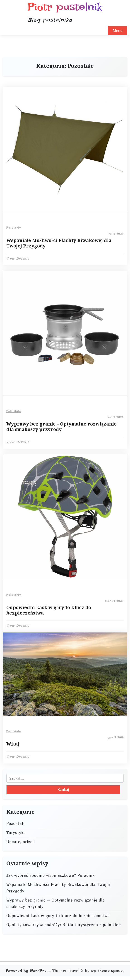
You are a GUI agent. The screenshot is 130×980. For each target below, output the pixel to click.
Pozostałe (14, 228)
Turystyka (16, 833)
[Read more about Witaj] (65, 674)
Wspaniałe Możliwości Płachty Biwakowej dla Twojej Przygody (59, 243)
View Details (18, 259)
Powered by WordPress (28, 971)
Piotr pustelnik (65, 7)
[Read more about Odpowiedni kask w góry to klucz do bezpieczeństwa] (65, 517)
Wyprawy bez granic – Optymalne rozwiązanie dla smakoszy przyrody (61, 427)
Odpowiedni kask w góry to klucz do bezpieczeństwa (49, 610)
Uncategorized (21, 842)
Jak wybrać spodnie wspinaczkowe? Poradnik (51, 875)
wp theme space (107, 971)
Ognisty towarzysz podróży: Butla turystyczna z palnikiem (64, 925)
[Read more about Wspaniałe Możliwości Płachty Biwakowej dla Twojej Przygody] (65, 150)
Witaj (13, 744)
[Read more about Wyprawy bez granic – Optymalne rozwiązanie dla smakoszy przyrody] (65, 333)
